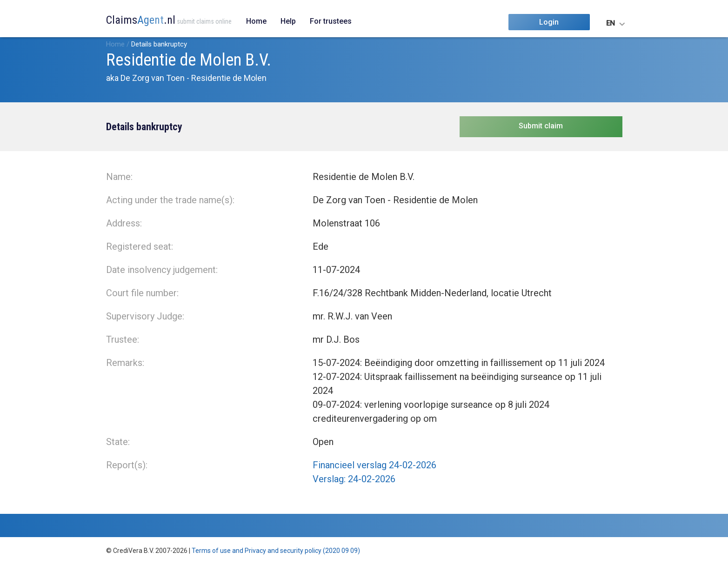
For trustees (331, 21)
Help (288, 21)
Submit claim (541, 126)
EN (611, 23)
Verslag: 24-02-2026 (354, 479)
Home (256, 21)
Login (549, 22)
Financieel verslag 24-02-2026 (374, 465)
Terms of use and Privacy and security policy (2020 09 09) (276, 551)
